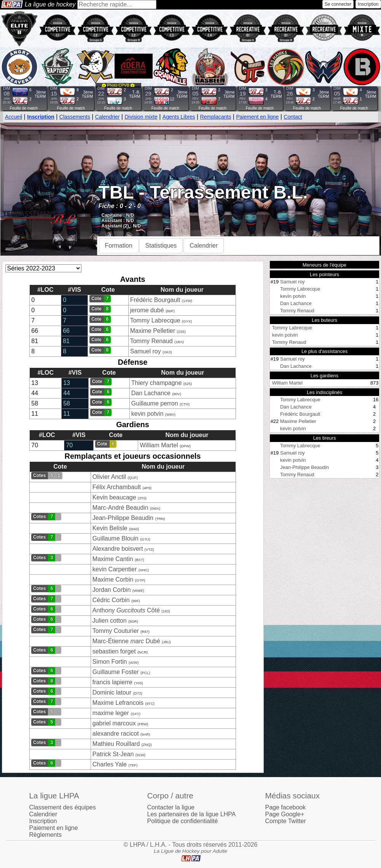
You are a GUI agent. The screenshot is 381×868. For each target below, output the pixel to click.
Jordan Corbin (112, 590)
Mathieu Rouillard (116, 744)
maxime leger (111, 713)
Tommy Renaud (151, 341)
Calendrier (108, 117)
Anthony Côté (127, 610)
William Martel (159, 445)
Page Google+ (285, 814)
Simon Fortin (110, 662)
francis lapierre (112, 682)
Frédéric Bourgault (155, 300)
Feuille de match (24, 108)
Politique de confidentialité (183, 821)
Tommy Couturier (116, 631)
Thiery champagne (157, 383)
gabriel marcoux (114, 723)
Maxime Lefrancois (118, 703)
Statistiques (161, 246)
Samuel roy (146, 351)
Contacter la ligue (171, 807)
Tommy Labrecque (155, 320)
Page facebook (286, 807)
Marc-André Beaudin (120, 508)
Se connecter (338, 4)
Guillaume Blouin (116, 538)
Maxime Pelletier (153, 331)
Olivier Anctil (109, 477)
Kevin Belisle (110, 528)
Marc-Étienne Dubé (126, 641)
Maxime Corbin (113, 579)
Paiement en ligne (257, 117)
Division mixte (141, 117)
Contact (293, 117)
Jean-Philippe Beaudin (123, 518)
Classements (75, 117)
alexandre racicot (116, 734)
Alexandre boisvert (118, 549)
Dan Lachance (151, 393)
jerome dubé (147, 310)
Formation (119, 246)
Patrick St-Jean (113, 754)
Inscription (368, 4)
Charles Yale (110, 764)
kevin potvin (147, 414)
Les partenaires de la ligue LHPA (192, 814)
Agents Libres (179, 117)
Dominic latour (112, 692)
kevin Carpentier (116, 569)
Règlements (45, 835)
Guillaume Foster (116, 672)
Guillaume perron (155, 403)
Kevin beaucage (114, 497)
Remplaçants (215, 117)
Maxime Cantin (113, 559)
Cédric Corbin (111, 600)
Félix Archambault (117, 487)
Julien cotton (110, 621)
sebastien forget (114, 651)
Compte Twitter (286, 821)
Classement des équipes (63, 807)
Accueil (14, 117)
